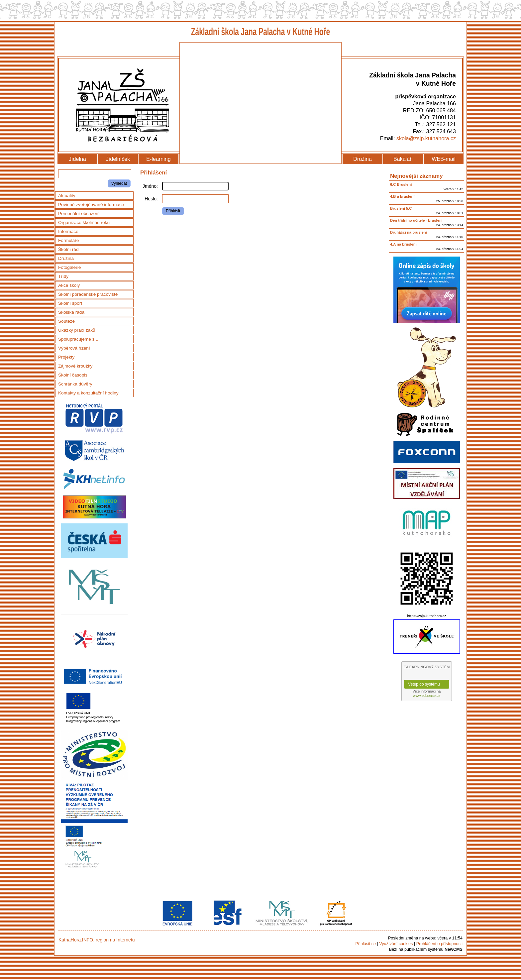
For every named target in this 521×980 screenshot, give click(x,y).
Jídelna (77, 159)
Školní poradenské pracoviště (88, 294)
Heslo (151, 199)
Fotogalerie (69, 267)
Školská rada (71, 312)
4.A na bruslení (403, 244)
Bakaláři (403, 159)
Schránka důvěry (75, 384)
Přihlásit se (365, 944)
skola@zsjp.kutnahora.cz (426, 138)
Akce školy (69, 285)
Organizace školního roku (84, 222)
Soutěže (66, 321)
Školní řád (68, 249)
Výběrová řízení (74, 348)
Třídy (63, 276)
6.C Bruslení (401, 184)
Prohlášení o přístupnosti (439, 944)
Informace (68, 231)
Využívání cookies (396, 944)
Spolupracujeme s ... (79, 339)
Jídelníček (118, 159)
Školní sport (70, 303)
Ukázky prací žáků (77, 330)
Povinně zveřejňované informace (91, 205)
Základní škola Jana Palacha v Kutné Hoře (261, 32)
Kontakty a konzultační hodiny (88, 393)
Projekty (66, 357)
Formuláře (68, 240)
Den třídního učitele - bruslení (416, 220)
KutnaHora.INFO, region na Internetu (97, 940)
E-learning (158, 159)
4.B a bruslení (402, 196)
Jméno (150, 186)
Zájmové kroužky (75, 366)
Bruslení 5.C (401, 208)
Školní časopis (73, 375)
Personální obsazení (79, 214)
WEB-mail (444, 159)
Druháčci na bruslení (409, 232)
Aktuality (67, 196)
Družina (362, 159)
